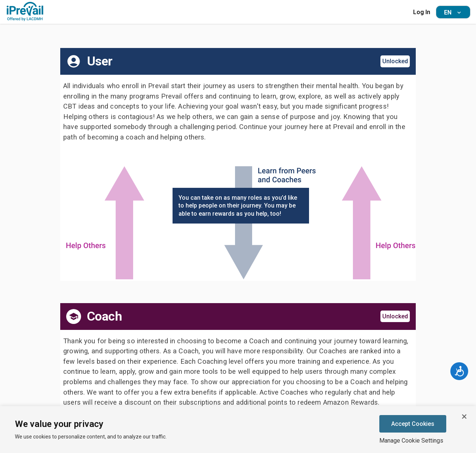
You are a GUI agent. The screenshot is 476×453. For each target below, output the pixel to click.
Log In (422, 12)
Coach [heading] (104, 316)
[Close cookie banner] (464, 417)
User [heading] (100, 61)
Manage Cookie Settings (411, 441)
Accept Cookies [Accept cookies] (413, 424)
